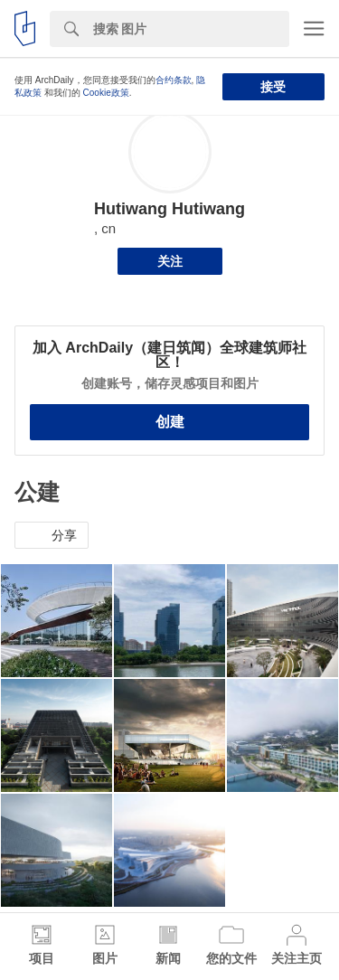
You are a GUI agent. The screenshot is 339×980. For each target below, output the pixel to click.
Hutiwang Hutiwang (169, 209)
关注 (170, 261)
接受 (273, 87)
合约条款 (174, 80)
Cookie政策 (106, 93)
